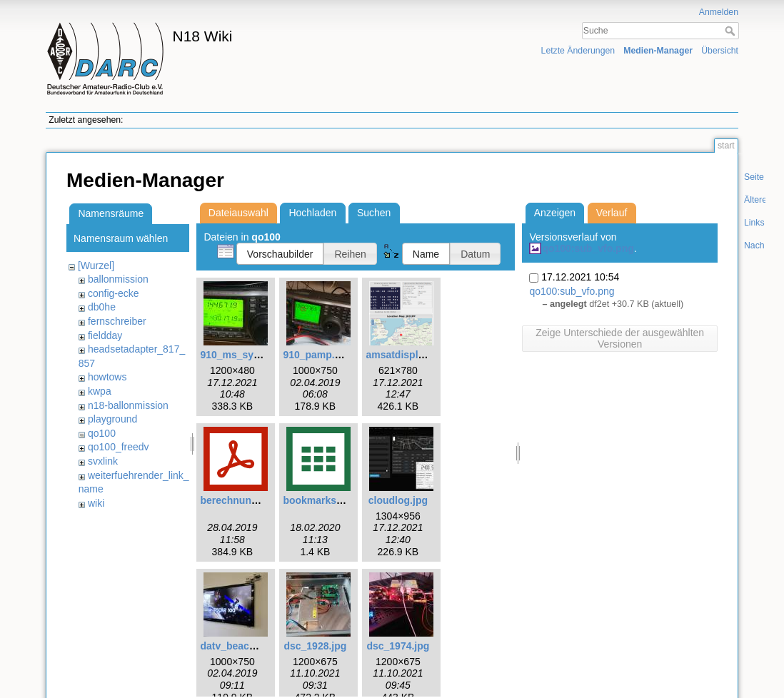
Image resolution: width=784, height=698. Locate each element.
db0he (102, 307)
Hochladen (312, 213)
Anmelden (719, 12)
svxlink (103, 461)
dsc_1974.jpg (398, 646)
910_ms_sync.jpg (241, 355)
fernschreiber (117, 321)
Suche (732, 31)
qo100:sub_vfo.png (588, 248)
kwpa (100, 391)
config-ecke (114, 293)
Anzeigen (555, 213)
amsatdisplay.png (407, 355)
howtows (107, 377)
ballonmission (118, 279)
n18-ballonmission (128, 405)
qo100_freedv (119, 447)
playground (112, 419)
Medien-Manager (658, 51)
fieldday (105, 335)
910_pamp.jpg (316, 355)
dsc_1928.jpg (315, 646)
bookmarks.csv (319, 500)
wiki (96, 503)
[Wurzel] (96, 265)
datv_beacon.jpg (239, 646)
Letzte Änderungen (578, 51)
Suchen (374, 213)
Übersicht (720, 51)
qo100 (102, 433)
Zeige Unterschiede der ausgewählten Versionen (620, 338)
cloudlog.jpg (398, 500)
